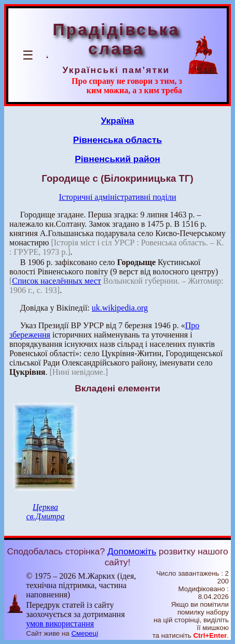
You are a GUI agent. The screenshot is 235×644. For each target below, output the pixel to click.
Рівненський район (117, 159)
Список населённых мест (56, 281)
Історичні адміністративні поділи (118, 197)
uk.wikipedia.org (120, 308)
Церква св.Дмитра (45, 512)
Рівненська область (117, 140)
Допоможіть (132, 551)
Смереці (85, 633)
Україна (118, 121)
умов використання (60, 624)
